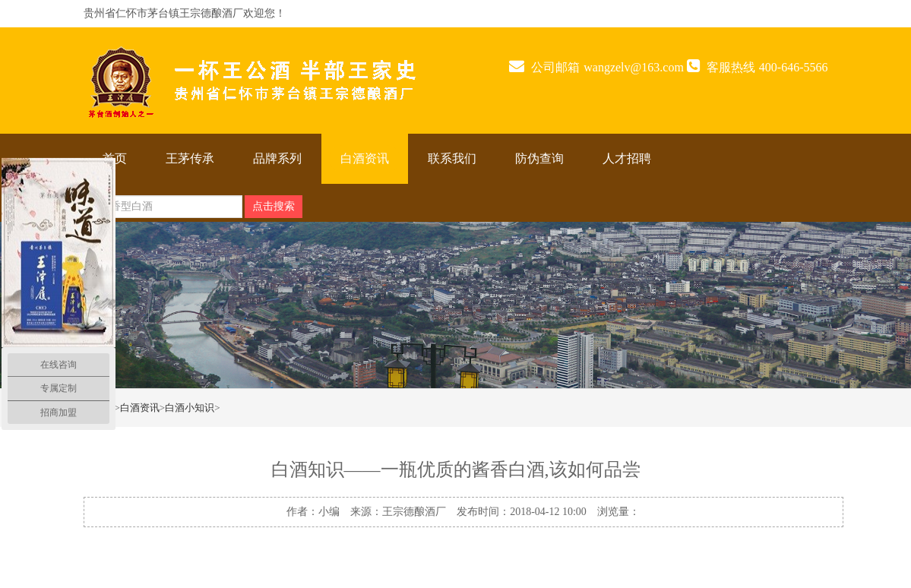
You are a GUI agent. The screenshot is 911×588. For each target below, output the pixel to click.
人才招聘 (627, 158)
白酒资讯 (365, 158)
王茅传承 (190, 158)
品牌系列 (277, 158)
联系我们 (452, 158)
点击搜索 (274, 206)
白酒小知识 (190, 408)
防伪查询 (539, 158)
